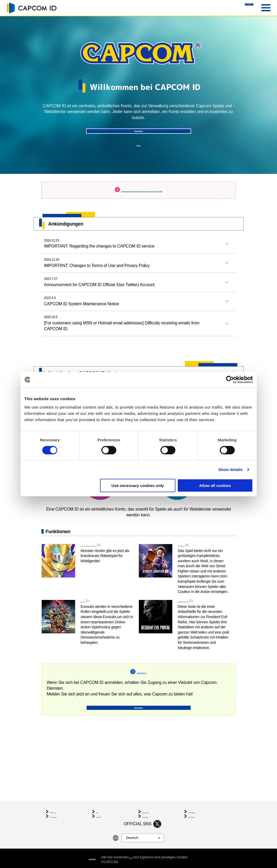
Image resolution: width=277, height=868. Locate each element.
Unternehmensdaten (202, 810)
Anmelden (138, 139)
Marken (143, 854)
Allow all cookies (215, 485)
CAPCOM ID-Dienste (142, 705)
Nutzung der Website (156, 810)
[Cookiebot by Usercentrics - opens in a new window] (230, 380)
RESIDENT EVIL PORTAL (202, 627)
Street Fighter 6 (193, 568)
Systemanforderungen (157, 801)
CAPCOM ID (32, 8)
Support (101, 801)
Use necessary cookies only (138, 485)
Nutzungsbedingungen (204, 801)
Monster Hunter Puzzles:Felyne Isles (100, 571)
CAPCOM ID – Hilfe (63, 801)
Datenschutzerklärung (65, 810)
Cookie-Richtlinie (107, 810)
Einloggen (234, 8)
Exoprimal (90, 627)
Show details (230, 470)
